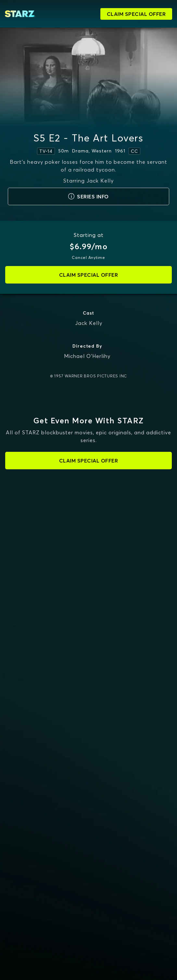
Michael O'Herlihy (87, 356)
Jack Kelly (89, 323)
